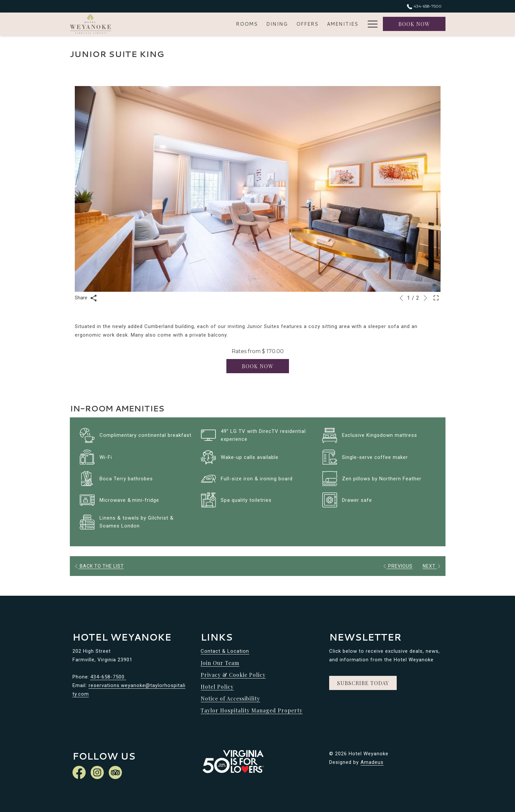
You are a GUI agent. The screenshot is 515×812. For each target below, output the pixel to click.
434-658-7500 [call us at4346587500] (424, 6)
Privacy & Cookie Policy (233, 675)
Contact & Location (225, 651)
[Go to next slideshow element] (425, 298)
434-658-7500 (108, 677)
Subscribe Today (363, 683)
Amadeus (372, 762)
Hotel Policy (217, 687)
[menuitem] (183, 24)
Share (86, 298)
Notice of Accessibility (230, 698)
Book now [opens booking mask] (414, 24)
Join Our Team (220, 663)
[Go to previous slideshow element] (401, 298)
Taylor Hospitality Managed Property (252, 710)
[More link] (370, 24)
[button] (258, 189)
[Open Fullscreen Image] (436, 297)
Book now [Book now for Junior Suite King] (257, 366)
